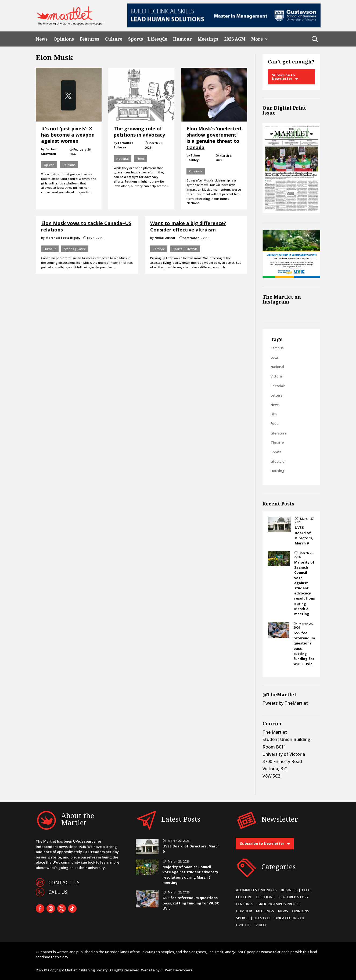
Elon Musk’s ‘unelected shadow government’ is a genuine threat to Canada (214, 138)
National (123, 158)
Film (274, 414)
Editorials (278, 386)
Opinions (64, 39)
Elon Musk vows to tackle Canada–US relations (86, 226)
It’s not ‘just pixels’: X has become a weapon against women (68, 135)
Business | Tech (296, 890)
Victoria (277, 376)
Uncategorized (289, 918)
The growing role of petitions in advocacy (139, 132)
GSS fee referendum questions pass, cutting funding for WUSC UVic (191, 903)
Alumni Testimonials (256, 890)
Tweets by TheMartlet (285, 703)
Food (275, 423)
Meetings (208, 39)
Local (275, 357)
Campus (277, 348)
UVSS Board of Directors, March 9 (304, 535)
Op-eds (49, 165)
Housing (277, 471)
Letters (276, 395)
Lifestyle (159, 249)
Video (261, 925)
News (42, 39)
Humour (182, 39)
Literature (279, 433)
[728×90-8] (224, 26)
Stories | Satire (75, 249)
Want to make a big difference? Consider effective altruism (188, 226)
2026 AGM (235, 39)
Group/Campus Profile (279, 904)
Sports (276, 452)
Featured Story (294, 897)
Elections (265, 897)
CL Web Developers (176, 970)
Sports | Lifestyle (148, 39)
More (257, 39)
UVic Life (244, 925)
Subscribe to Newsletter (283, 77)
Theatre (277, 443)
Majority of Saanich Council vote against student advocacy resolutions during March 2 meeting (305, 588)
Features (89, 39)
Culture (114, 39)
